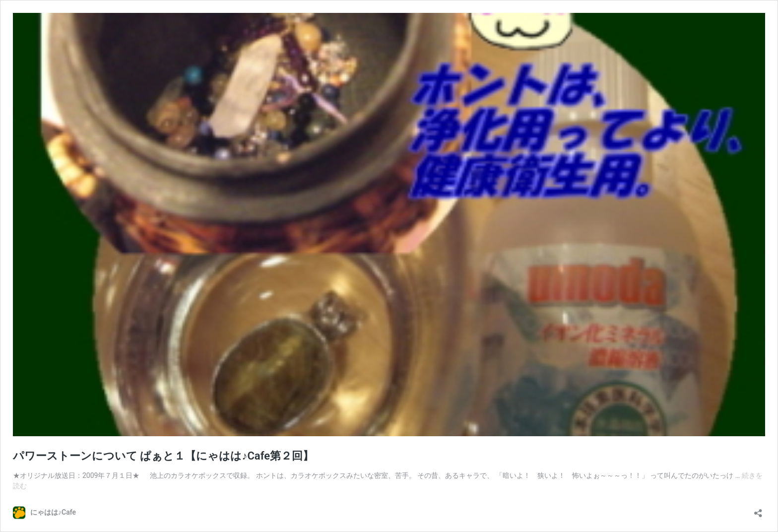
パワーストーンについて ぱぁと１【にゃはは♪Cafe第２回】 (163, 456)
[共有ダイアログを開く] (758, 510)
